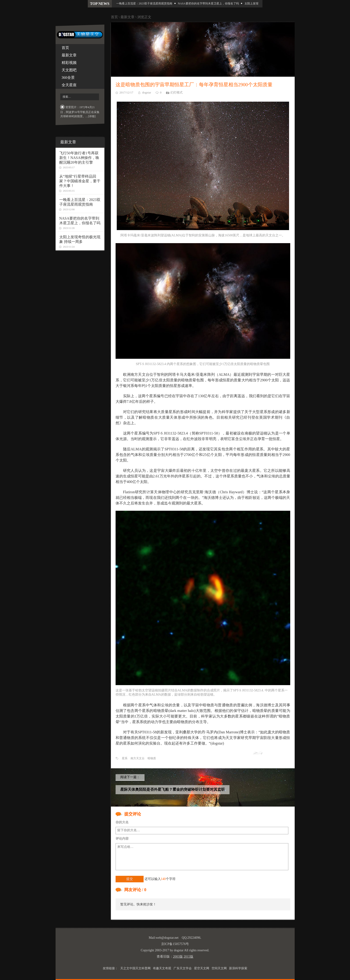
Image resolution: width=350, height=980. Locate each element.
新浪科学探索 (238, 968)
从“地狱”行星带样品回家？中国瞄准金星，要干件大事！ (80, 181)
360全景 (68, 78)
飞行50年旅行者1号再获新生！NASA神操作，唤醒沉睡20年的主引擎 (79, 158)
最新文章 (69, 55)
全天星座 (69, 85)
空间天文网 (219, 968)
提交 (130, 879)
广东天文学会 (183, 968)
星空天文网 (202, 968)
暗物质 (152, 758)
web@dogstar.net (167, 938)
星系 (125, 758)
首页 (65, 48)
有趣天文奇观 (162, 968)
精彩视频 (69, 63)
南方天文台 (138, 758)
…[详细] (91, 116)
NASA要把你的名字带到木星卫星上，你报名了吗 (210, 3)
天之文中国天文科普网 (135, 968)
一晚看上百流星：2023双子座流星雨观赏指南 (146, 3)
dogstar (147, 92)
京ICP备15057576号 (175, 944)
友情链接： (110, 968)
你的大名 (122, 822)
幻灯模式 (177, 92)
